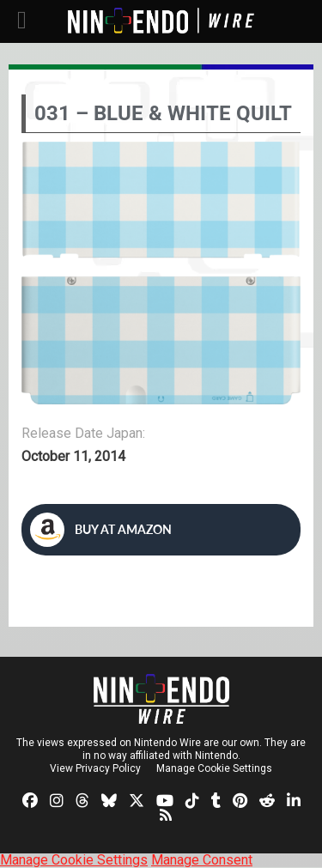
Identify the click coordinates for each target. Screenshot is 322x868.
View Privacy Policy (95, 768)
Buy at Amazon (101, 530)
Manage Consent (202, 860)
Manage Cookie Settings (214, 768)
